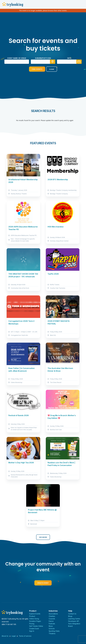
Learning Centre (74, 619)
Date (69, 58)
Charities (52, 616)
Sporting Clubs (54, 631)
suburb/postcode (43, 58)
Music (51, 626)
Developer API (74, 621)
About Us (5, 636)
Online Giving (34, 619)
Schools (52, 629)
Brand (70, 626)
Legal (14, 636)
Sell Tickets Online (36, 626)
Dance (51, 621)
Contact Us (72, 614)
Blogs (70, 616)
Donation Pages (35, 621)
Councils (52, 619)
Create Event (43, 583)
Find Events (37, 69)
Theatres (52, 633)
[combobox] (43, 62)
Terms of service (25, 636)
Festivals (52, 624)
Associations (53, 614)
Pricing (32, 624)
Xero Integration (74, 624)
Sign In (32, 631)
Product (32, 616)
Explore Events (35, 614)
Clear (52, 69)
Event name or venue (17, 58)
